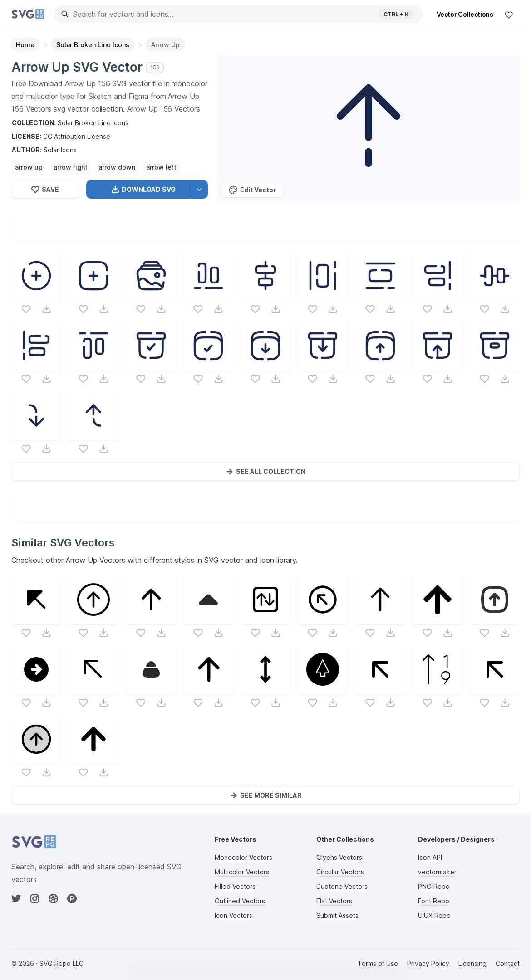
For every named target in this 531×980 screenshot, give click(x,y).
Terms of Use (378, 963)
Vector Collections (465, 14)
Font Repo (434, 901)
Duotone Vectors (342, 886)
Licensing (472, 963)
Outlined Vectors (240, 901)
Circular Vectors (340, 872)
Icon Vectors (234, 915)
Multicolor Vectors (242, 872)
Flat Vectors (334, 901)
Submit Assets (337, 915)
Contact (508, 963)
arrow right (71, 167)
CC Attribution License (77, 136)
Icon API (430, 857)
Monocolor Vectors (243, 857)
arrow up (29, 167)
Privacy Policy (428, 963)
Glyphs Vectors (339, 857)
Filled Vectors (235, 886)
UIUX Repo (434, 915)
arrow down (117, 167)
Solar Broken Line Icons (93, 123)
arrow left (161, 167)
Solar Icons (60, 150)
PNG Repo (434, 886)
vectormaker (437, 872)
